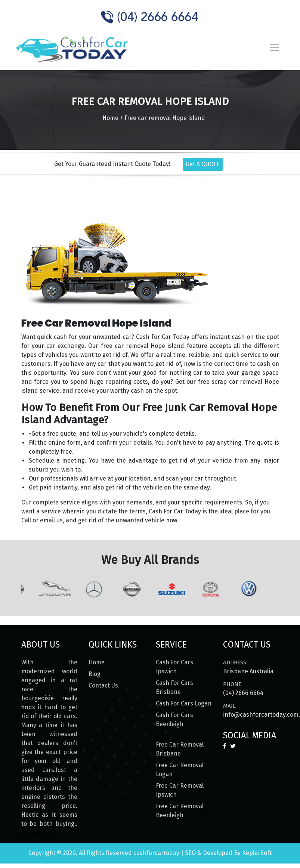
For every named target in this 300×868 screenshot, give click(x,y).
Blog (95, 674)
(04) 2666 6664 (243, 693)
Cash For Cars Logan (184, 703)
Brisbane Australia (248, 671)
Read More (36, 833)
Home (110, 118)
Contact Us (103, 685)
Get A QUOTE (203, 164)
